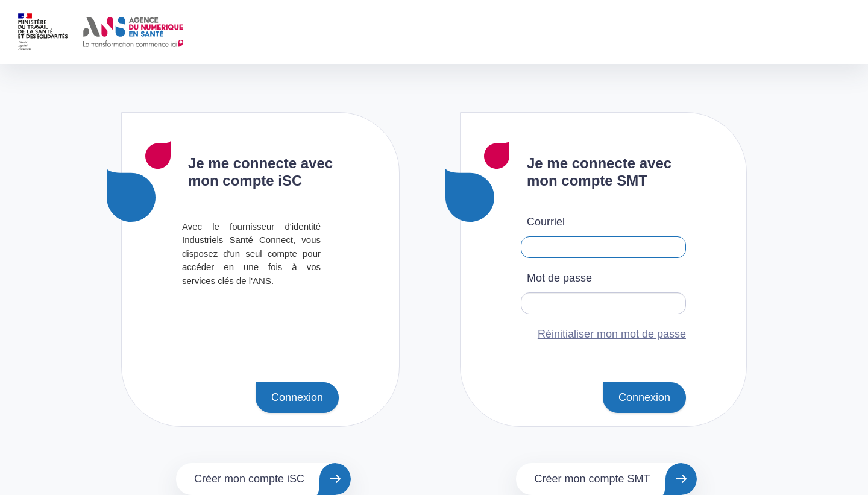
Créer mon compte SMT (592, 479)
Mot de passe (559, 278)
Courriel (546, 222)
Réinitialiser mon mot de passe (612, 334)
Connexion (297, 397)
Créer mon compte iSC (249, 479)
